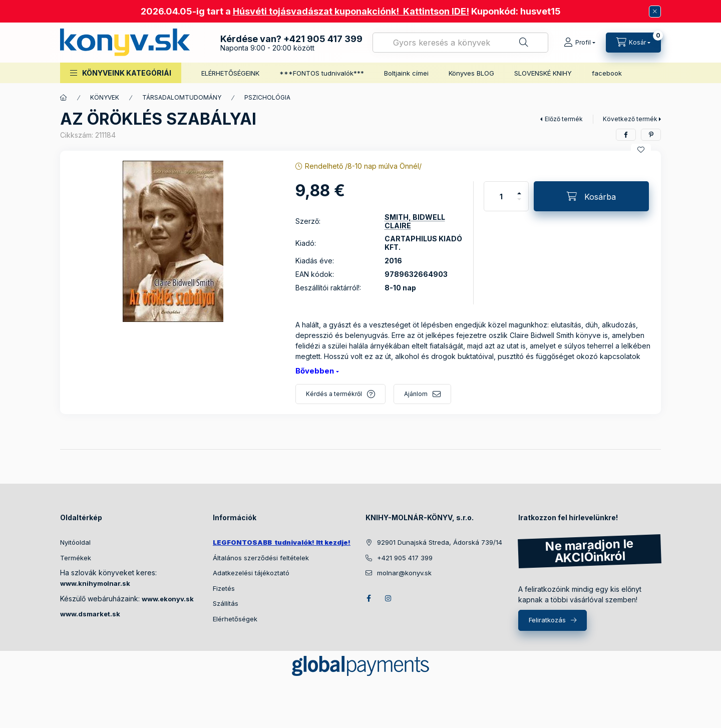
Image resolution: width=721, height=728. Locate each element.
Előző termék (564, 119)
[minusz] (519, 204)
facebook (607, 73)
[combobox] (460, 43)
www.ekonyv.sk (168, 599)
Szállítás (226, 603)
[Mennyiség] (501, 196)
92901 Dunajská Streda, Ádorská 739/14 (440, 542)
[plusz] (519, 189)
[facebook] (626, 135)
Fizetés (224, 588)
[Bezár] (655, 12)
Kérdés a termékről (334, 394)
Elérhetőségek (235, 619)
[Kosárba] (591, 196)
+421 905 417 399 (323, 39)
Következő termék (630, 119)
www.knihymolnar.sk (95, 583)
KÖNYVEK (105, 97)
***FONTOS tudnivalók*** (322, 73)
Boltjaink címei (406, 73)
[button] (121, 73)
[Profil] (580, 43)
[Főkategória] (64, 98)
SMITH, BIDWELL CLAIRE (415, 222)
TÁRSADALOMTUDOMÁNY (182, 97)
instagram (389, 598)
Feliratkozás (547, 620)
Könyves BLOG (471, 73)
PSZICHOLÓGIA (267, 97)
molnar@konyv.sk (404, 573)
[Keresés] (524, 43)
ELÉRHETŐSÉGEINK (230, 73)
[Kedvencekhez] (641, 150)
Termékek (76, 558)
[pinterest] (651, 135)
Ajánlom (416, 394)
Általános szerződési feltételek (261, 558)
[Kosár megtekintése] (633, 43)
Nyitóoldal (75, 542)
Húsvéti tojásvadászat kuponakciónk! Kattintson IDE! (351, 11)
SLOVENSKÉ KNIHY (543, 73)
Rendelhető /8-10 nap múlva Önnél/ (363, 166)
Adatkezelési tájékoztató (251, 573)
